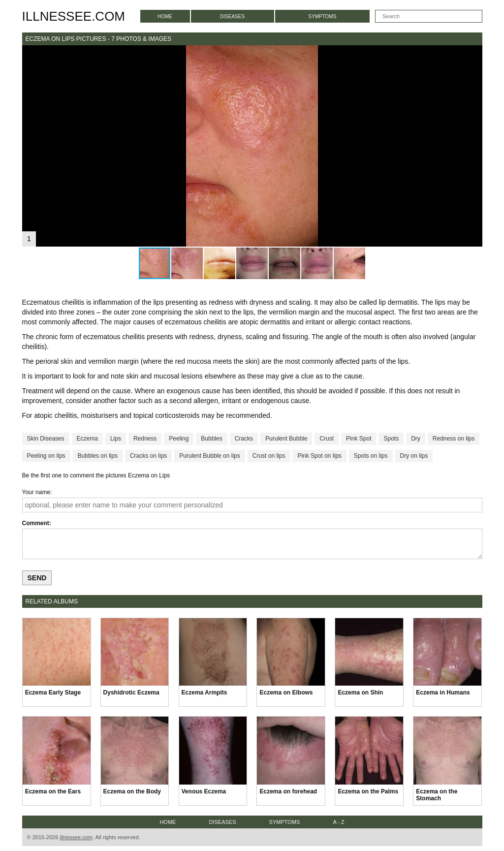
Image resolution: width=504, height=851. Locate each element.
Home (165, 16)
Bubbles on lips (98, 456)
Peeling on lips (46, 456)
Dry (416, 439)
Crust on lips (269, 456)
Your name (36, 492)
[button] (473, 54)
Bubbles (211, 439)
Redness (145, 439)
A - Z (338, 822)
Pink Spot (359, 439)
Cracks (244, 439)
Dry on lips (414, 456)
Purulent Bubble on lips (209, 456)
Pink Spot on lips (319, 456)
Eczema (87, 439)
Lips (116, 439)
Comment (36, 523)
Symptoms (322, 16)
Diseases (232, 16)
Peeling (179, 439)
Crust (327, 439)
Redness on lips (454, 439)
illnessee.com (74, 16)
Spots (391, 439)
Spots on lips (371, 456)
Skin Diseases (46, 439)
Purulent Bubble (286, 439)
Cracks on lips (148, 456)
